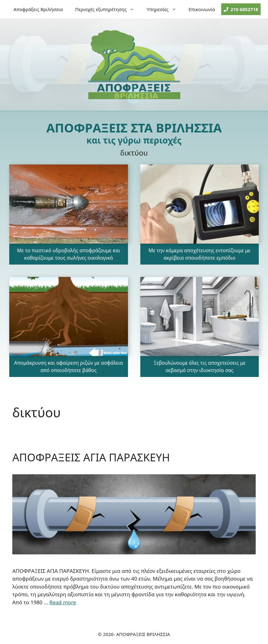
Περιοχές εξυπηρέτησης (108, 9)
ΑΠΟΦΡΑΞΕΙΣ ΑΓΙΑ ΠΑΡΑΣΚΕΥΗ (91, 457)
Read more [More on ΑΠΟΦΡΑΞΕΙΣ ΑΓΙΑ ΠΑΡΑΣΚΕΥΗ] (63, 602)
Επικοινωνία (202, 9)
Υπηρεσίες (164, 9)
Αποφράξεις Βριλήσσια (38, 9)
